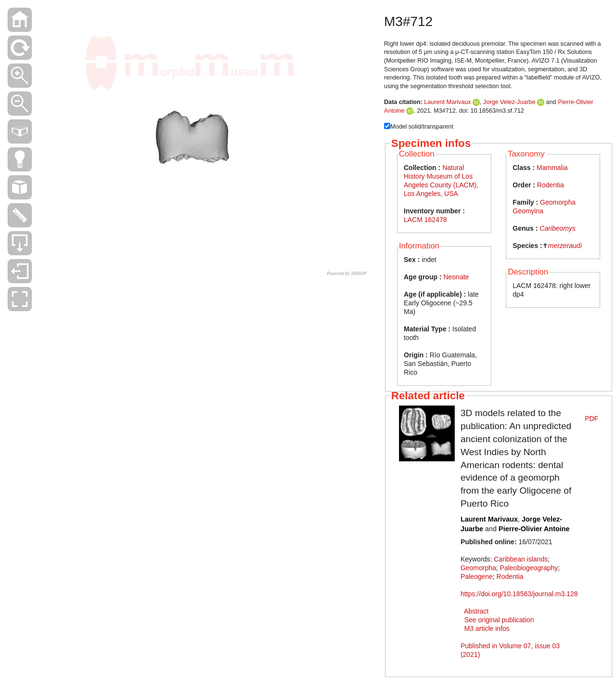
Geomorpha (478, 568)
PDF (591, 418)
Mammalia (552, 168)
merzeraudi (565, 246)
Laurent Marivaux (447, 102)
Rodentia (551, 185)
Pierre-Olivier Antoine (534, 529)
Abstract (476, 611)
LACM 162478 (425, 220)
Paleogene (477, 576)
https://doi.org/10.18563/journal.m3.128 (519, 594)
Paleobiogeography (529, 568)
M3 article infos (487, 628)
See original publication (499, 620)
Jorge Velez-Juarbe (509, 102)
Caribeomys (558, 228)
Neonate (456, 277)
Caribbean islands (521, 559)
